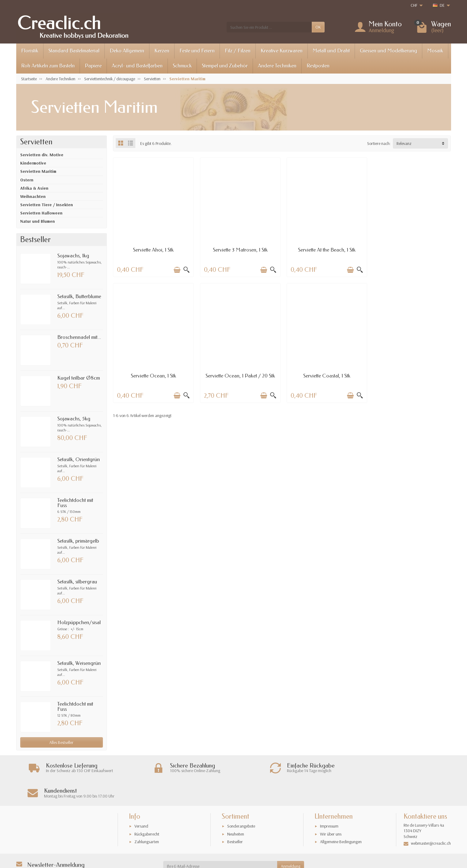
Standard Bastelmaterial (74, 51)
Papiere (93, 66)
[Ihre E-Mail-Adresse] (220, 841)
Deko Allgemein (127, 51)
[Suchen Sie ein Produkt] (269, 27)
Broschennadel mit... (79, 337)
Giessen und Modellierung (388, 51)
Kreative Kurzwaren (282, 51)
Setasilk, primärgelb (78, 541)
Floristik (30, 51)
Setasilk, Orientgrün (79, 459)
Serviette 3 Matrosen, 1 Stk (239, 249)
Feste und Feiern (197, 51)
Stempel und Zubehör (225, 66)
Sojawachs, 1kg (73, 256)
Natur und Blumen (38, 221)
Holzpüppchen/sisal (79, 622)
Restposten (318, 66)
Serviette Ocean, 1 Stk (411, 249)
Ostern (27, 180)
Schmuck (182, 66)
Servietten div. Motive (42, 155)
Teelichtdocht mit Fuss (75, 503)
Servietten (36, 142)
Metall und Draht (331, 51)
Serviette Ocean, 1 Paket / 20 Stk (153, 374)
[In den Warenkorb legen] (176, 269)
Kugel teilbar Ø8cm (79, 378)
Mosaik (435, 51)
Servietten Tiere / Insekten (47, 205)
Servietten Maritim (38, 171)
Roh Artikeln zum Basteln (48, 66)
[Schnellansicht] (186, 269)
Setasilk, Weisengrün (79, 663)
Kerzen (162, 51)
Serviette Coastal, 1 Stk (239, 374)
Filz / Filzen (238, 51)
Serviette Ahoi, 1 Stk (153, 249)
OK (318, 27)
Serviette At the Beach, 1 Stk (325, 249)
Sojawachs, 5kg (74, 419)
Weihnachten (33, 196)
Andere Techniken (277, 66)
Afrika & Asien (34, 188)
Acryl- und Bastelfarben (137, 66)
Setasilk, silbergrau (77, 582)
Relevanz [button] (404, 143)
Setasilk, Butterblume (79, 296)
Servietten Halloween (41, 213)
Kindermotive (33, 163)
